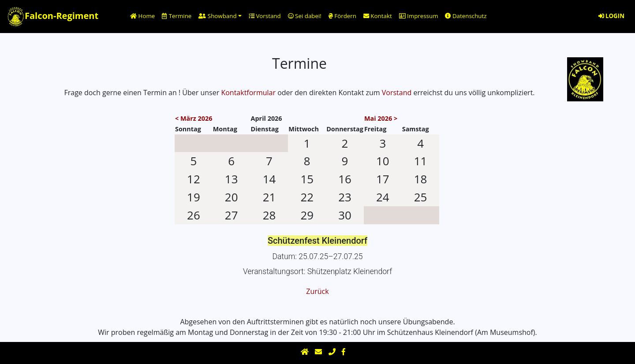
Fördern (342, 16)
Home (142, 16)
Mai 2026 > (381, 118)
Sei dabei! (305, 16)
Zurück (317, 291)
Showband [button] (217, 16)
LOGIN (612, 16)
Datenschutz (466, 16)
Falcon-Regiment (53, 17)
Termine (177, 16)
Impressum (419, 16)
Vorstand (265, 16)
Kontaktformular (248, 93)
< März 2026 (194, 118)
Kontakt (378, 16)
